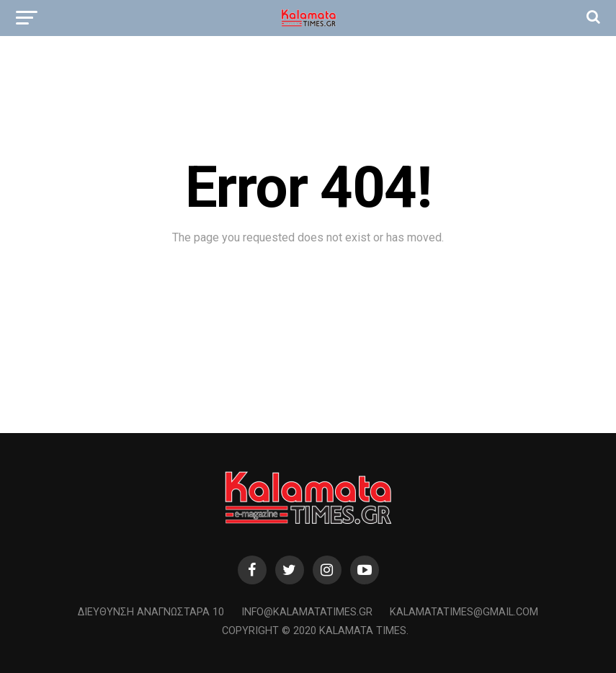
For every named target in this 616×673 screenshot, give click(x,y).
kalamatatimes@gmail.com (464, 612)
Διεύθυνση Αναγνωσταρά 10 (151, 612)
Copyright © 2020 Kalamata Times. (315, 631)
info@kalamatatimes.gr (307, 612)
